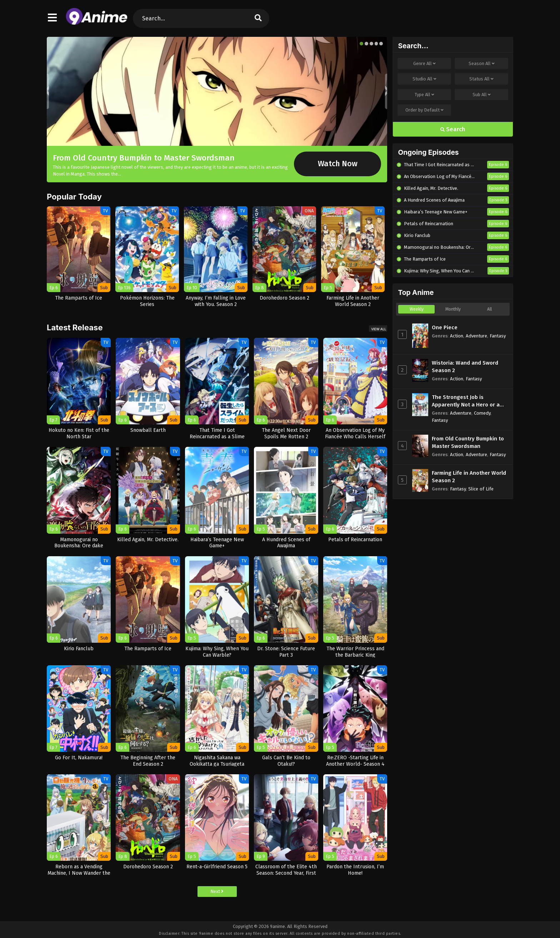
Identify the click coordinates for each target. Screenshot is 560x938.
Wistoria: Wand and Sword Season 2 (465, 367)
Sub (482, 95)
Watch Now (338, 164)
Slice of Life (481, 489)
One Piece (445, 327)
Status (481, 79)
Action (457, 336)
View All (379, 329)
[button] (361, 44)
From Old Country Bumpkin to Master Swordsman (144, 158)
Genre (424, 64)
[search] (258, 18)
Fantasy (498, 336)
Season (482, 64)
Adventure (476, 336)
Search (453, 129)
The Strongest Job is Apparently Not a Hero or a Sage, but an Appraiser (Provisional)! (466, 401)
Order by (424, 110)
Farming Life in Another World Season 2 (469, 477)
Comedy (482, 413)
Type (424, 95)
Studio (424, 79)
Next (217, 891)
